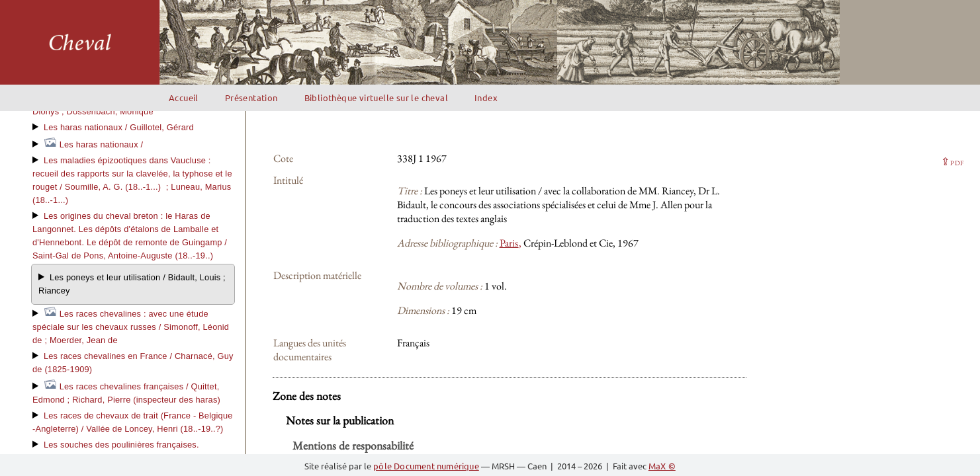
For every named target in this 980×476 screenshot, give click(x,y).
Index (486, 98)
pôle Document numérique (426, 466)
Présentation (251, 98)
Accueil (184, 98)
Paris (509, 243)
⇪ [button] (952, 162)
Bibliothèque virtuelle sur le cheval (376, 98)
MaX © (662, 466)
